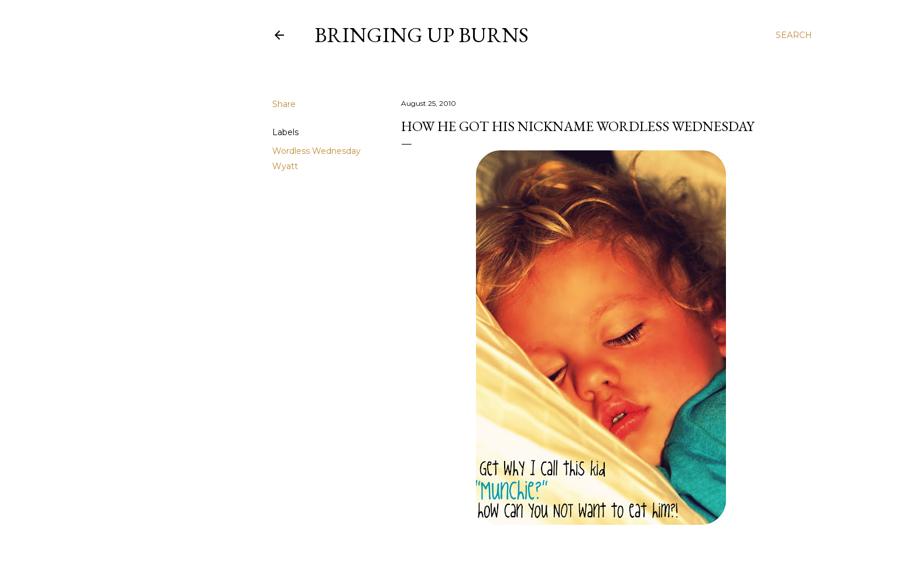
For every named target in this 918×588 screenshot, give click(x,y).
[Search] (794, 35)
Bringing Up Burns (422, 35)
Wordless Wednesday (316, 151)
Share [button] (284, 104)
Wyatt (285, 166)
